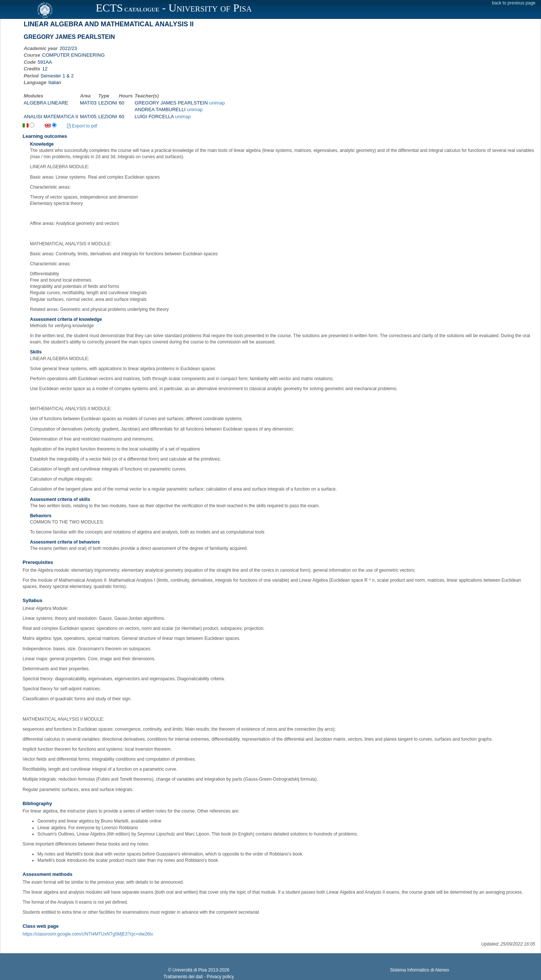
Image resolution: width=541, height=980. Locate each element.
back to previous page (514, 3)
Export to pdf (82, 126)
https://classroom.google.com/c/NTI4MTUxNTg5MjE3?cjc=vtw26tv (88, 934)
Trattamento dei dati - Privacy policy (198, 977)
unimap (217, 103)
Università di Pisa (190, 970)
